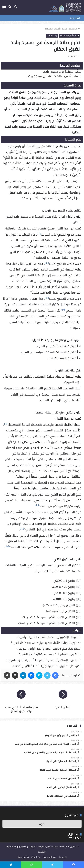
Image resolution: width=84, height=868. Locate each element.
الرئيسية (74, 29)
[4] (63, 310)
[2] (47, 263)
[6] (38, 505)
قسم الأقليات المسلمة (56, 29)
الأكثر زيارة (75, 18)
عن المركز (36, 857)
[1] (39, 234)
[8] (8, 546)
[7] (22, 529)
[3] (47, 298)
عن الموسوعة (49, 857)
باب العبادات (52, 36)
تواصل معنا (23, 857)
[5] (6, 424)
